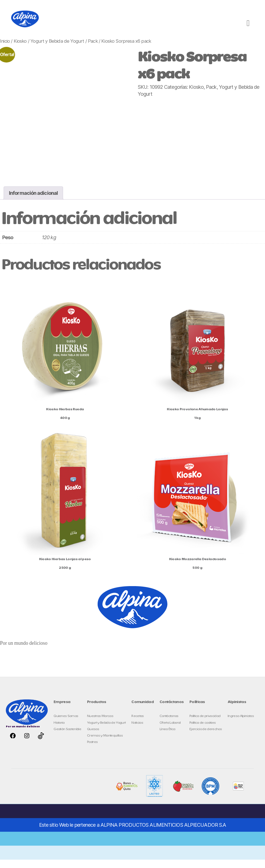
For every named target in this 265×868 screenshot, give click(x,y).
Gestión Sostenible (67, 738)
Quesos (93, 738)
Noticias (137, 731)
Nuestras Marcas (100, 724)
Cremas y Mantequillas (105, 744)
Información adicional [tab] (33, 201)
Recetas (138, 724)
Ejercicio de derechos (206, 738)
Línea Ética (168, 738)
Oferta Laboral (170, 731)
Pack (93, 49)
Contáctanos (169, 724)
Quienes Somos (66, 724)
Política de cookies (203, 731)
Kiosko (20, 49)
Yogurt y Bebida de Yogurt (57, 49)
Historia (59, 731)
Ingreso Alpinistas (241, 724)
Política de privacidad (205, 724)
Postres (92, 750)
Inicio (5, 49)
